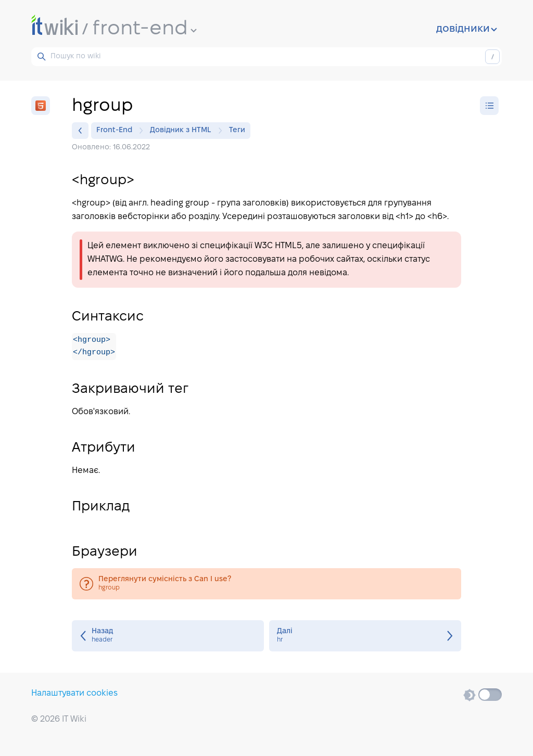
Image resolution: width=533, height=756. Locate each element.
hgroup (266, 584)
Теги (237, 130)
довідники (467, 29)
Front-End (117, 131)
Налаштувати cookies (74, 693)
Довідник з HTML (183, 131)
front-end (145, 29)
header (168, 636)
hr (365, 636)
